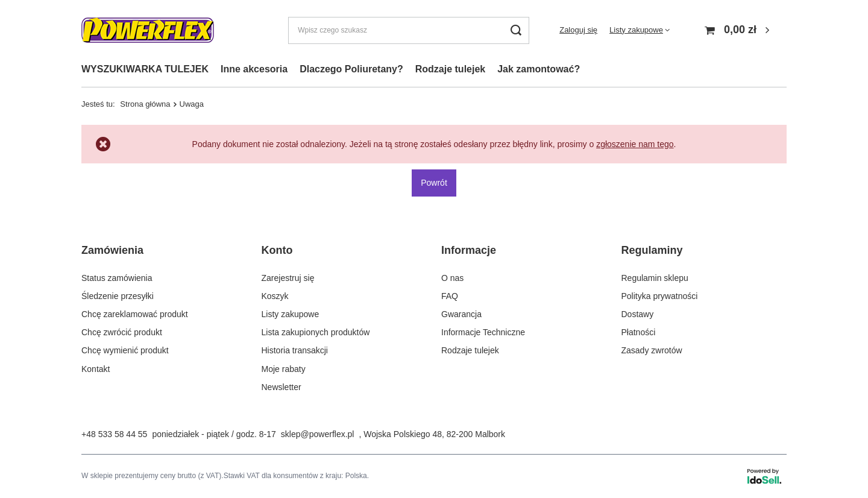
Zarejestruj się (288, 277)
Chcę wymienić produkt (125, 350)
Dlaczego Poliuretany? (351, 69)
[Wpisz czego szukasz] (409, 30)
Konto (277, 250)
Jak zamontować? (539, 69)
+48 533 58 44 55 (114, 434)
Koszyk (275, 296)
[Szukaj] (516, 30)
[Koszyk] (739, 30)
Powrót (434, 183)
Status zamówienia (117, 277)
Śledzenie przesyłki (118, 296)
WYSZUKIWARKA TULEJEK (145, 69)
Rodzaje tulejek (450, 69)
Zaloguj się (578, 30)
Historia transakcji (295, 350)
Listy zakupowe (636, 30)
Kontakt (96, 368)
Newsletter (281, 387)
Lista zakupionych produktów (316, 332)
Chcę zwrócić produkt (122, 332)
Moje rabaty (284, 368)
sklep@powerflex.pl (318, 434)
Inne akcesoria (254, 69)
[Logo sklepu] (148, 30)
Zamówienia (112, 250)
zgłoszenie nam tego (635, 144)
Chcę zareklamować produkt (135, 314)
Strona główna (145, 104)
